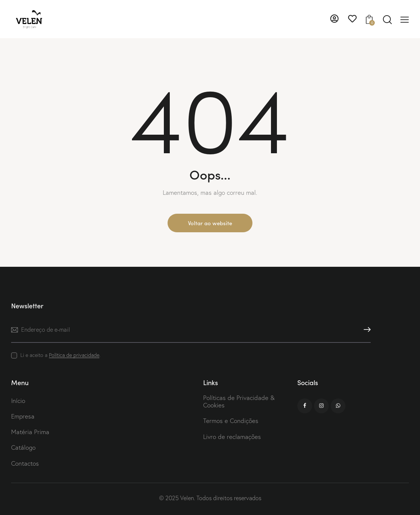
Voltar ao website (210, 223)
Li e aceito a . (60, 355)
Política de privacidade (74, 355)
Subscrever (365, 330)
